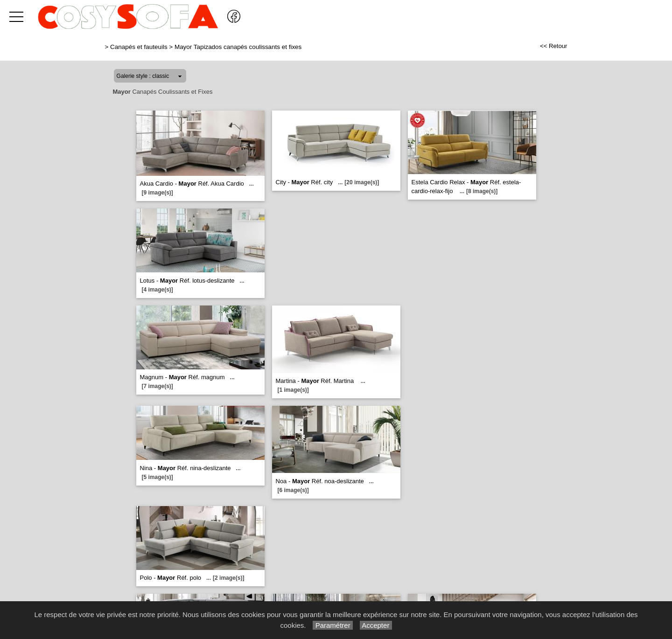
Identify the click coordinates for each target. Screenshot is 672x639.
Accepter (376, 625)
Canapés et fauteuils (139, 47)
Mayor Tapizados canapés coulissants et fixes (238, 47)
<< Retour (554, 46)
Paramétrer (332, 625)
